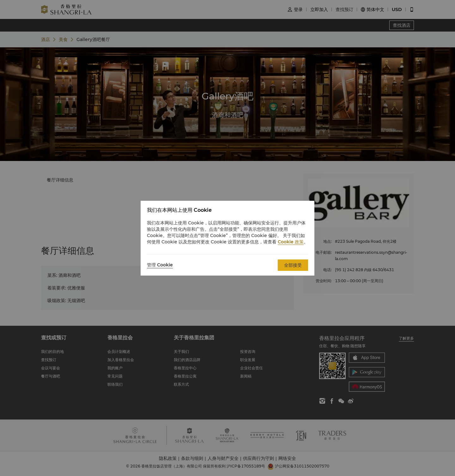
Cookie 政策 (291, 242)
